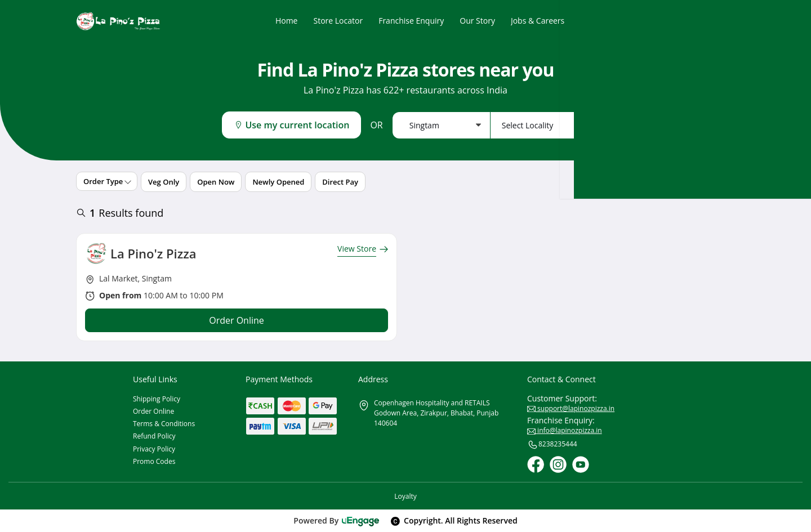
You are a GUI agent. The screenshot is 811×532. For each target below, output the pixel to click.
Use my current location (291, 125)
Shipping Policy (157, 399)
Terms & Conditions (164, 424)
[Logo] (118, 21)
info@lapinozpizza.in (565, 430)
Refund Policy (154, 436)
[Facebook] (536, 464)
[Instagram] (558, 464)
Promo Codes (154, 461)
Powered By (337, 520)
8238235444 (552, 445)
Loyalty (405, 496)
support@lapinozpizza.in (571, 408)
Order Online (153, 411)
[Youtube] (581, 464)
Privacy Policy (154, 449)
